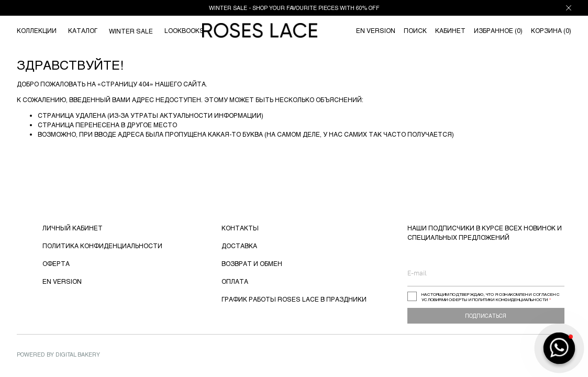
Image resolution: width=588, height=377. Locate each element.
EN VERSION (62, 281)
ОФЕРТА (56, 263)
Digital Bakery (78, 354)
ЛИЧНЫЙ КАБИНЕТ (73, 228)
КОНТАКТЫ (240, 228)
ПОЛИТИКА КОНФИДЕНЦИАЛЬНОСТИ (102, 246)
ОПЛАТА (235, 281)
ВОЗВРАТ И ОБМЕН (252, 263)
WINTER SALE (131, 31)
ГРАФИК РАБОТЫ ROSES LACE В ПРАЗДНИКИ (294, 299)
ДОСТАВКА (239, 246)
